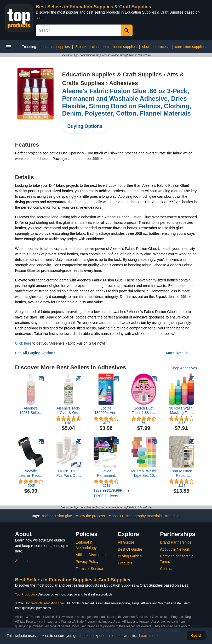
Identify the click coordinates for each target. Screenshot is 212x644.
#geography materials (144, 516)
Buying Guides (130, 556)
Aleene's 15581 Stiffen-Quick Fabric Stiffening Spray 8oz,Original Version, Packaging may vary (31, 411)
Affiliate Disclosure (91, 555)
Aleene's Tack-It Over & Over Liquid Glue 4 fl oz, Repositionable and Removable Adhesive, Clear (68, 411)
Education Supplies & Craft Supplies (112, 74)
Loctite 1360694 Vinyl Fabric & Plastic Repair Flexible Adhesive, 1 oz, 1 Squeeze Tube (106, 411)
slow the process (156, 47)
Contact (166, 569)
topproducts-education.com (45, 603)
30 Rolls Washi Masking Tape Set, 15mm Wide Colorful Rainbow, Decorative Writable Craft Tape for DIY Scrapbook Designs (181, 411)
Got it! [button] (196, 636)
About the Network (175, 549)
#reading (172, 516)
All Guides (126, 542)
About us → (25, 561)
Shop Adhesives (184, 368)
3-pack (81, 47)
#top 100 (116, 516)
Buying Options (85, 126)
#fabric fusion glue (57, 516)
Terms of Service (89, 569)
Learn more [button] (148, 636)
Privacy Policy (87, 562)
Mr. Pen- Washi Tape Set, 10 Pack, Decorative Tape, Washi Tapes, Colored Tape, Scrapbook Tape (144, 473)
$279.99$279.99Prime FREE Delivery (106, 493)
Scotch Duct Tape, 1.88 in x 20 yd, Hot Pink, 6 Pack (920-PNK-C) (144, 411)
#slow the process (90, 516)
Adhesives (124, 83)
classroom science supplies (114, 47)
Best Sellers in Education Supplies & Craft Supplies (93, 7)
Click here (23, 343)
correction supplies (190, 47)
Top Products (26, 594)
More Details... (178, 353)
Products (125, 563)
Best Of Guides (130, 549)
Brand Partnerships (176, 542)
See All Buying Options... (37, 353)
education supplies (55, 47)
